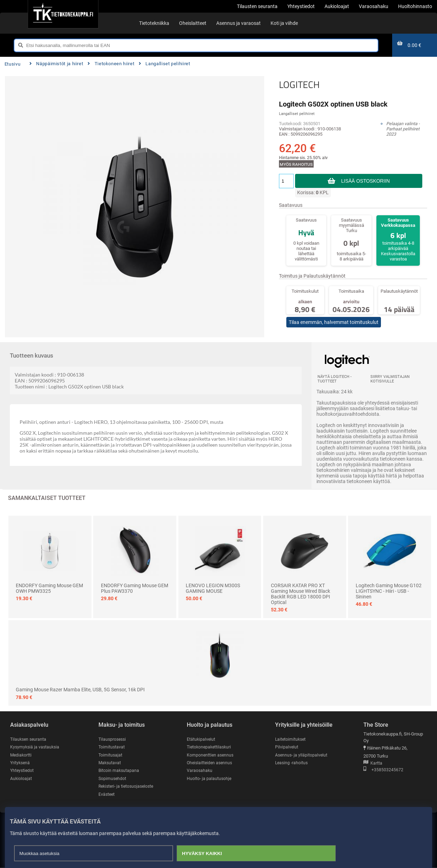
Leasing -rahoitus (292, 763)
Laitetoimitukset (291, 739)
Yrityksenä (21, 763)
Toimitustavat (112, 747)
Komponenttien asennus (211, 755)
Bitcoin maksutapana (120, 771)
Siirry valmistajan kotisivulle (390, 379)
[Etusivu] (63, 14)
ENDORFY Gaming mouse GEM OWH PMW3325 (49, 588)
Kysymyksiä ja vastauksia (36, 747)
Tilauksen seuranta (29, 739)
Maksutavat (110, 763)
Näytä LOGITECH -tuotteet (334, 379)
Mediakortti (21, 755)
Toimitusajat (111, 755)
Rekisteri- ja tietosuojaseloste (128, 787)
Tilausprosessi (113, 739)
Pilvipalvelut (287, 747)
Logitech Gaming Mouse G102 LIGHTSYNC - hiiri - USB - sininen (389, 591)
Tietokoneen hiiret (111, 64)
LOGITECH (299, 84)
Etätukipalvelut (201, 739)
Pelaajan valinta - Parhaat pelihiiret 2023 (403, 129)
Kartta (373, 763)
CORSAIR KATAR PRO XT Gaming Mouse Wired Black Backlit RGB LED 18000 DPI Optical (301, 594)
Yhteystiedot (23, 771)
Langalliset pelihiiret (165, 64)
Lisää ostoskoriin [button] (365, 181)
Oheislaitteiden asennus (211, 763)
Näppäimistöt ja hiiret (56, 64)
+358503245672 (383, 770)
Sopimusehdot (113, 779)
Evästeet (107, 795)
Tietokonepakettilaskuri (210, 747)
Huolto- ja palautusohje (210, 779)
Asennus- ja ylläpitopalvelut (302, 755)
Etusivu (12, 64)
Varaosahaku (200, 771)
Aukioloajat (21, 779)
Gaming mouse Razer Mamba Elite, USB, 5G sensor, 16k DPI (80, 690)
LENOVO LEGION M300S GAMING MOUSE (213, 588)
